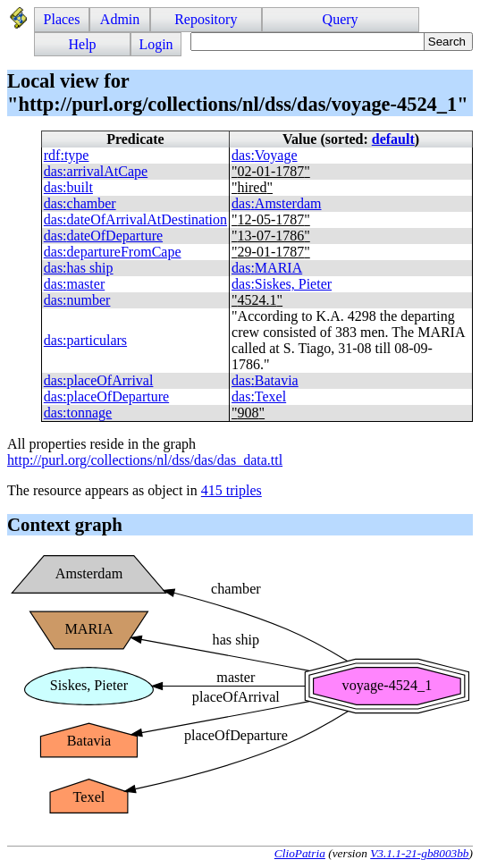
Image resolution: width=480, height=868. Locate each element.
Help (83, 44)
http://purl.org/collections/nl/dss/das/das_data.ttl (145, 460)
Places (62, 19)
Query (341, 19)
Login (156, 44)
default (393, 139)
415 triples (232, 490)
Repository (206, 19)
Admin (120, 19)
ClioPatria (300, 853)
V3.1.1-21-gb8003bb (419, 853)
